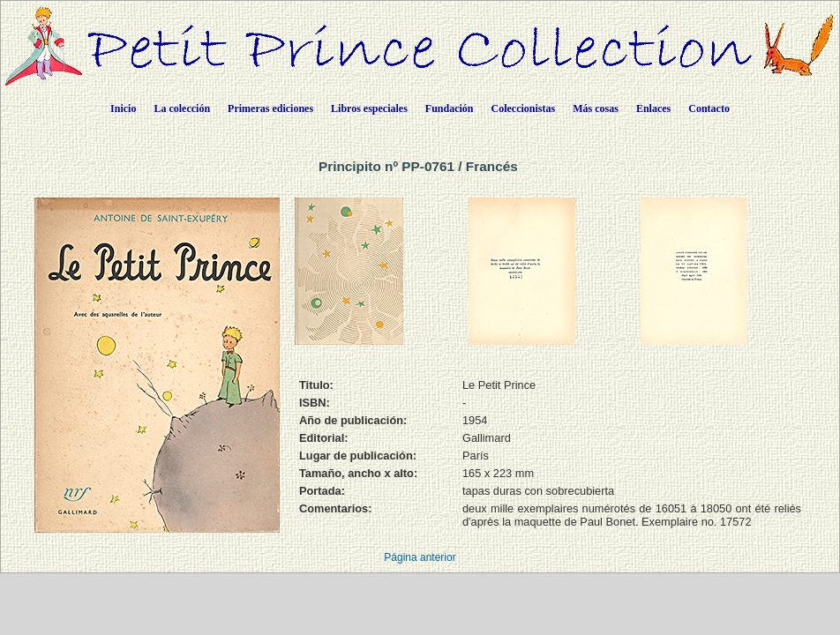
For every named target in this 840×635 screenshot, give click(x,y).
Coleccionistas (524, 108)
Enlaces (653, 108)
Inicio (123, 108)
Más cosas (596, 108)
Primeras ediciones (270, 108)
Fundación (450, 108)
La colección (182, 108)
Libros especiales (369, 108)
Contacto (709, 108)
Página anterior (420, 557)
